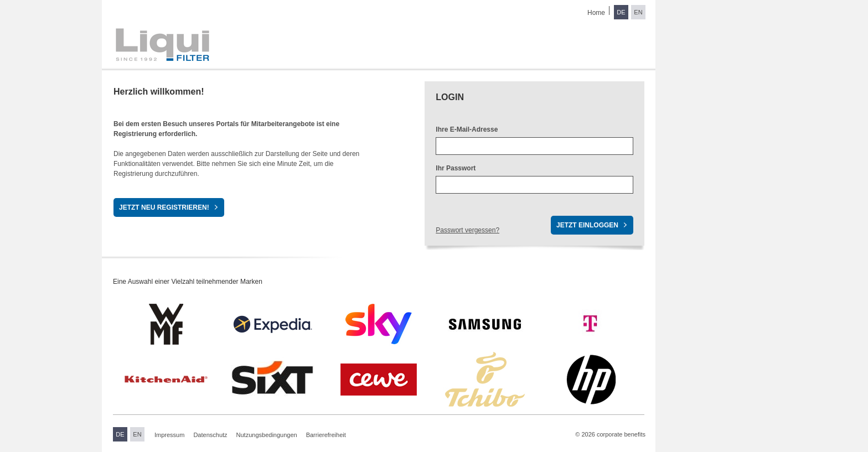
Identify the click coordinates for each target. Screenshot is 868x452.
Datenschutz (210, 435)
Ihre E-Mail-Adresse (467, 129)
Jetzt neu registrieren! (164, 207)
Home (596, 13)
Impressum (169, 435)
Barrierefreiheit (326, 435)
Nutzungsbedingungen (267, 435)
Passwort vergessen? (467, 230)
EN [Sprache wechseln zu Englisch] (638, 12)
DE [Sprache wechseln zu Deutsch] (621, 12)
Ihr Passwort (456, 168)
